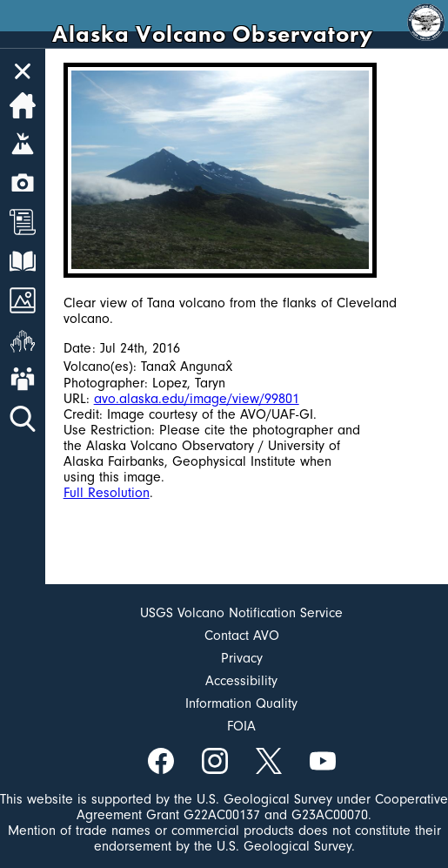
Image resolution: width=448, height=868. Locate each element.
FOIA (241, 726)
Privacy (242, 658)
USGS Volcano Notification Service (241, 613)
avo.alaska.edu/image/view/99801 (197, 399)
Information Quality (241, 703)
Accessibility (241, 681)
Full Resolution (107, 493)
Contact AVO (242, 636)
